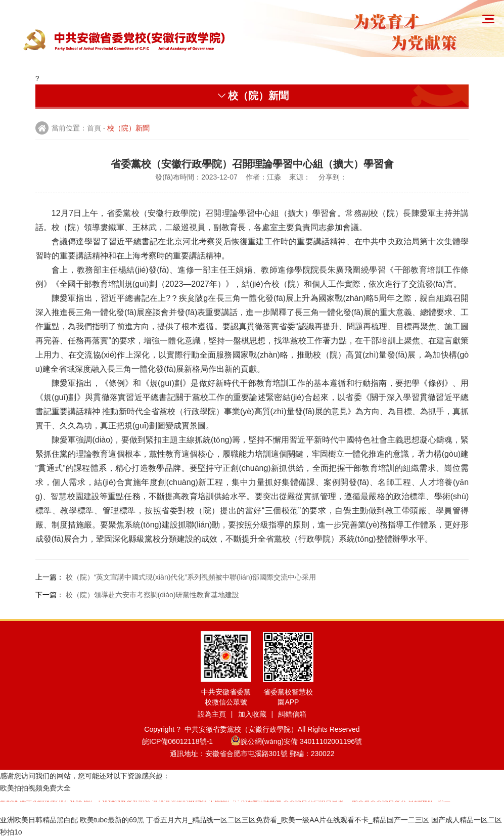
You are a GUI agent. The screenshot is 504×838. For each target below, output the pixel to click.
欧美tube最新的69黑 (112, 820)
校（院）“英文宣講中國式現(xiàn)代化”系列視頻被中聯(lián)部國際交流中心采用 (191, 577)
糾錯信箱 (292, 714)
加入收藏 (252, 714)
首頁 (94, 128)
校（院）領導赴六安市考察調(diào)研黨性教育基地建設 (153, 595)
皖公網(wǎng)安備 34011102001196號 (296, 741)
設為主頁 (212, 714)
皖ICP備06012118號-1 (185, 741)
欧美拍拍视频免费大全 (35, 788)
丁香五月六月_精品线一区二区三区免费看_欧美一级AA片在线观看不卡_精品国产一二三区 (288, 820)
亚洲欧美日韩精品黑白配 (39, 820)
